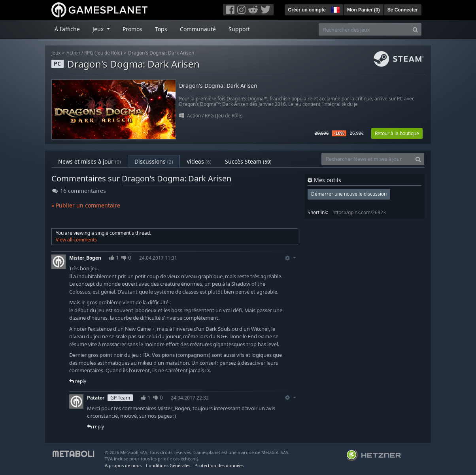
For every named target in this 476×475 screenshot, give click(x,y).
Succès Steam (248, 161)
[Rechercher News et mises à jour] (367, 159)
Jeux (56, 53)
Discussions (154, 161)
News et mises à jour (90, 161)
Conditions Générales (168, 465)
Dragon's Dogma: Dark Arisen (161, 53)
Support (239, 29)
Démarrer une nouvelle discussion (349, 194)
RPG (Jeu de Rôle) (103, 53)
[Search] (415, 29)
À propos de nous (123, 465)
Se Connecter (403, 10)
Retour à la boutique (397, 133)
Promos (132, 29)
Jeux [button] (99, 29)
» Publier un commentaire (86, 205)
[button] (334, 9)
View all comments (76, 240)
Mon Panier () (364, 10)
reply (78, 381)
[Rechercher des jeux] (364, 29)
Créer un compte (307, 10)
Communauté (198, 29)
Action (73, 53)
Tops (161, 29)
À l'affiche (67, 29)
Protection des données (219, 465)
